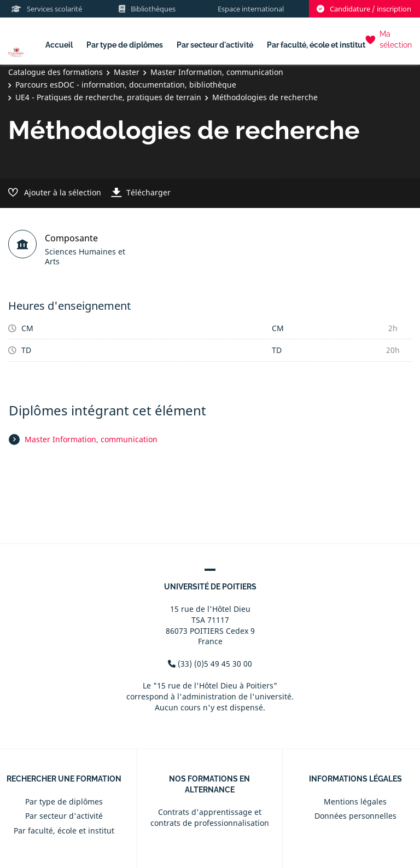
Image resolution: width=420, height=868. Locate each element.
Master (127, 72)
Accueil (59, 45)
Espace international (251, 9)
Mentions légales (355, 802)
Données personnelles (355, 816)
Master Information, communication (217, 72)
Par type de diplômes (125, 45)
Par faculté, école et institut (316, 45)
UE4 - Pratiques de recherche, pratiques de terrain (108, 97)
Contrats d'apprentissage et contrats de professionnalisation (210, 817)
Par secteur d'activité (215, 45)
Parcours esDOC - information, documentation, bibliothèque (126, 85)
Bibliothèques (147, 9)
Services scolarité (47, 9)
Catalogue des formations (56, 72)
